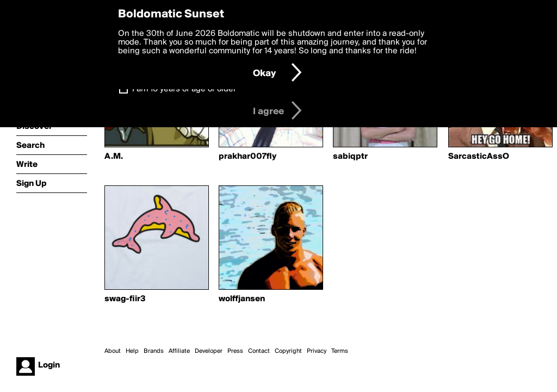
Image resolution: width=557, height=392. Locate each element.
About (113, 351)
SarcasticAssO (479, 157)
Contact (259, 351)
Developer (209, 351)
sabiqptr (350, 157)
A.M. (114, 157)
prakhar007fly (247, 157)
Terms (340, 351)
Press (235, 351)
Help (132, 351)
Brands (154, 351)
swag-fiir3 (125, 299)
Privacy (317, 351)
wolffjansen (242, 299)
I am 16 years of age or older (184, 89)
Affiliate (179, 351)
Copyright (288, 351)
